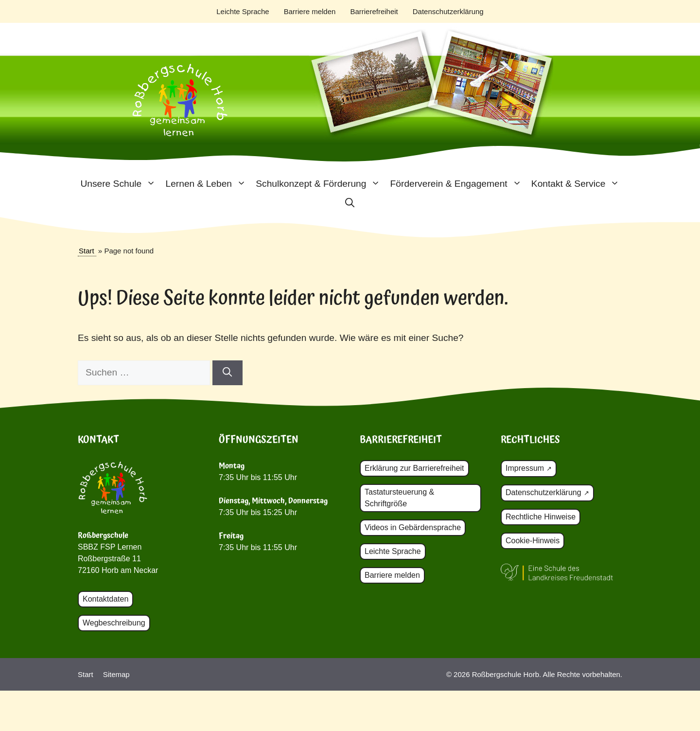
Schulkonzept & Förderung (320, 184)
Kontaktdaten (105, 599)
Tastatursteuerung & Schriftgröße (399, 498)
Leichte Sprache (243, 11)
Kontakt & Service (578, 184)
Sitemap (116, 674)
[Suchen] (227, 373)
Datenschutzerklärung (448, 11)
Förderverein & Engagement (458, 184)
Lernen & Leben (208, 184)
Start (87, 251)
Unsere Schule (120, 184)
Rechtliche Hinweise (541, 517)
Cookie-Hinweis (533, 541)
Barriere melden (310, 11)
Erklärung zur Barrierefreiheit (414, 468)
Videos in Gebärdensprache (413, 527)
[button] (350, 203)
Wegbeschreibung (114, 623)
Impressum (525, 468)
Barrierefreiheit (374, 11)
